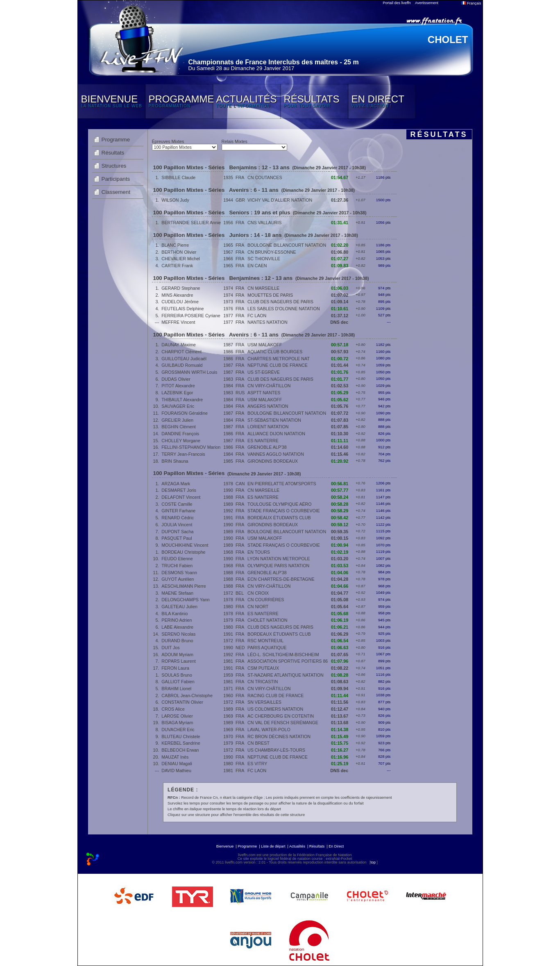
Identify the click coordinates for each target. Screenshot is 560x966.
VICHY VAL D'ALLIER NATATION (280, 200)
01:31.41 (340, 223)
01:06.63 (340, 648)
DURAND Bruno (177, 641)
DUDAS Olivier (176, 379)
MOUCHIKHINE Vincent (185, 545)
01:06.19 (340, 620)
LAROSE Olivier (177, 716)
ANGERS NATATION (268, 406)
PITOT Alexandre (178, 386)
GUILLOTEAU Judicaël (184, 359)
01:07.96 (340, 661)
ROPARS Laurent (178, 661)
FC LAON (257, 316)
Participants (116, 179)
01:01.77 (340, 379)
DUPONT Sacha (177, 532)
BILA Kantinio (175, 614)
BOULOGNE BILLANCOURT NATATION (287, 245)
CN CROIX (258, 593)
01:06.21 (340, 627)
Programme (116, 140)
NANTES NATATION (268, 322)
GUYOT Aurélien (178, 579)
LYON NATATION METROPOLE (279, 559)
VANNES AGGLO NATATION (276, 454)
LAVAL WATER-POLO (269, 730)
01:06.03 (340, 288)
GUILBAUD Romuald (182, 365)
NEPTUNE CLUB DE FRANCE (278, 365)
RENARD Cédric (178, 518)
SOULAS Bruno (177, 675)
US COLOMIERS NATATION (275, 709)
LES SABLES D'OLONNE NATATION (284, 309)
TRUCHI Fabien (177, 566)
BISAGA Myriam (177, 723)
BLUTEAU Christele (181, 736)
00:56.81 (340, 484)
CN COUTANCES (265, 177)
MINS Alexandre (177, 295)
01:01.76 (340, 372)
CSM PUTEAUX (263, 668)
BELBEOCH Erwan (180, 750)
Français (471, 3)
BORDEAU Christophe (183, 552)
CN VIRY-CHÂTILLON (269, 386)
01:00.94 (340, 545)
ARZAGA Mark (176, 484)
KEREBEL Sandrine (181, 743)
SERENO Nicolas (178, 634)
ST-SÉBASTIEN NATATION (274, 420)
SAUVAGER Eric (178, 406)
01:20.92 (340, 461)
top (373, 862)
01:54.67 (340, 177)
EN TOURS (259, 552)
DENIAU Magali (177, 764)
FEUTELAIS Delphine (183, 309)
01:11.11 (340, 441)
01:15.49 (340, 736)
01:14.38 (340, 730)
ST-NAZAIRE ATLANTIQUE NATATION (286, 675)
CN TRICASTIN (263, 682)
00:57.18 (340, 345)
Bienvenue (225, 846)
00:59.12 (340, 525)
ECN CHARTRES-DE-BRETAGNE (281, 579)
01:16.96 (340, 757)
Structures (114, 166)
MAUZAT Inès (175, 757)
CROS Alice (173, 709)
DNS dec (339, 322)
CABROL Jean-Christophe (187, 696)
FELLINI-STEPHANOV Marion (191, 447)
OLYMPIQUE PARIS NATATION (278, 566)
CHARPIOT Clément (181, 352)
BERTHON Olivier (179, 252)
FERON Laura (175, 668)
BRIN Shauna (175, 461)
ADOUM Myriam (177, 655)
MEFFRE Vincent (178, 322)
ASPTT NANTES (264, 393)
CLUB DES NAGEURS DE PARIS (280, 302)
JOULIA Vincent (177, 525)
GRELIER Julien (177, 420)
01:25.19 (340, 764)
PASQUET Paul (177, 538)
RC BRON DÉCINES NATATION (279, 736)
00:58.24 (340, 497)
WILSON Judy (175, 200)
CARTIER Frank (177, 266)
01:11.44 (340, 696)
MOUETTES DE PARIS (270, 295)
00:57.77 (340, 490)
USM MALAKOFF (265, 345)
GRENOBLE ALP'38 (267, 447)
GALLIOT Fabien (178, 682)
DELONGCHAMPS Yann (185, 600)
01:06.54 (340, 641)
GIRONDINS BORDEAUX (273, 461)
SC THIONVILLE (264, 259)
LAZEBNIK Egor (177, 393)
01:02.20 (340, 245)
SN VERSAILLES (264, 702)
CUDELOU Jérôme (180, 302)
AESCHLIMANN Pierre (184, 586)
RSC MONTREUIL (265, 641)
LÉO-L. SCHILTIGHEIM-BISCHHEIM (283, 655)
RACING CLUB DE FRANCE (275, 696)
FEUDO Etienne (177, 559)
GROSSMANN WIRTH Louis (189, 372)
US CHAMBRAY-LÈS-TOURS (276, 750)
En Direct (336, 846)
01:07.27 (340, 259)
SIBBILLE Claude (178, 177)
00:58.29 (340, 511)
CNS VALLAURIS (264, 223)
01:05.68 (340, 614)
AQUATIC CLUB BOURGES (275, 352)
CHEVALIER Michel (180, 259)
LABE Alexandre (177, 627)
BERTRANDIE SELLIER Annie (191, 223)
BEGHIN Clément (179, 427)
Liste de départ (273, 846)
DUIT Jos (170, 648)
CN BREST (258, 743)
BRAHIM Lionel (176, 689)
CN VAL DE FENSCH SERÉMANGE (283, 723)
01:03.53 (340, 566)
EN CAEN (257, 266)
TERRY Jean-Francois (183, 454)
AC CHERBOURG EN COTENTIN (281, 716)
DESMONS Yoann (179, 573)
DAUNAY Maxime (179, 345)
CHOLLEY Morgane (181, 441)
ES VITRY (257, 764)
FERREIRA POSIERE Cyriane (191, 316)
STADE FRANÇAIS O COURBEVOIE (284, 511)
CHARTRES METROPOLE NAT (279, 359)
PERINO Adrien (177, 620)
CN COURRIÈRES (266, 600)
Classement (116, 192)
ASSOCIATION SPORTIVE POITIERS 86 (288, 661)
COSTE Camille (177, 504)
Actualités (297, 846)
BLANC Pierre (175, 245)
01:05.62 (340, 400)
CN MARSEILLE (263, 288)
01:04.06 (340, 573)
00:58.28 (340, 504)
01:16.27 (340, 750)
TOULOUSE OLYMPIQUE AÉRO (280, 504)
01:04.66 (340, 586)
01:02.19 (340, 552)
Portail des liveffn (397, 3)
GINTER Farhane (178, 511)
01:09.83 (340, 266)
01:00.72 (340, 359)
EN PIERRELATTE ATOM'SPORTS (282, 484)
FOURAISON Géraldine (185, 413)
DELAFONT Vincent (181, 497)
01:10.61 (340, 309)
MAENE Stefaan (177, 593)
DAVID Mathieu (176, 771)
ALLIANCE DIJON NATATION (276, 434)
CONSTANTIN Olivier (182, 702)
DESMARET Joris (179, 490)
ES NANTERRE (263, 441)
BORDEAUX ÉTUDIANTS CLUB (279, 518)
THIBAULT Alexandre (182, 400)
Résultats (113, 153)
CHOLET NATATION (268, 620)
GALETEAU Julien (179, 607)
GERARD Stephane (181, 288)
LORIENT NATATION (268, 427)
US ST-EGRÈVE (264, 372)
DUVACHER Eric (178, 730)
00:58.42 (340, 518)
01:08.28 (340, 675)
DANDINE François (180, 434)
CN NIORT (258, 607)
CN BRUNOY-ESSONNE (272, 252)
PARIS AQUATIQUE (267, 648)
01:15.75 (340, 743)
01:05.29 (340, 393)
